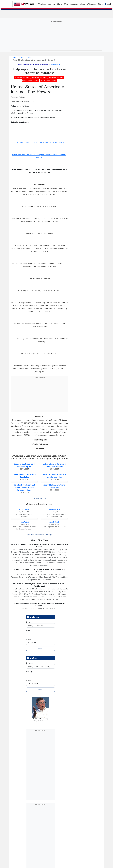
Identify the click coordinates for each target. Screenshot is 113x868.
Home (13, 57)
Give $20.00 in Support (48, 80)
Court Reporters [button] (71, 4)
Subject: (30, 622)
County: (29, 672)
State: (29, 639)
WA (29, 57)
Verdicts (22, 57)
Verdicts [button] (42, 4)
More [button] (100, 4)
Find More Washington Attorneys (39, 535)
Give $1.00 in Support (22, 77)
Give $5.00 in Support (56, 77)
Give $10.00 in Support (30, 80)
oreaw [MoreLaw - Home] (24, 4)
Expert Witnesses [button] (88, 4)
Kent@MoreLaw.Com (55, 65)
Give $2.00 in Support (39, 77)
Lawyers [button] (51, 4)
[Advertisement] (56, 39)
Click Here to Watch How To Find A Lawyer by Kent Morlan (39, 142)
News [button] (60, 4)
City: (28, 631)
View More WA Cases (39, 498)
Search (41, 649)
